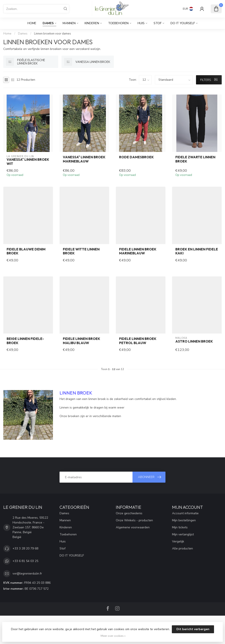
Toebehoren (118, 23)
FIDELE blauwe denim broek (26, 251)
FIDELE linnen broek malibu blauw (82, 341)
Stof (158, 23)
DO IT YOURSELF (183, 23)
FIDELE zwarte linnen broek (195, 159)
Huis (141, 23)
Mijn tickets (180, 527)
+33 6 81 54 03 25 (25, 561)
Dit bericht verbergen (193, 629)
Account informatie (185, 513)
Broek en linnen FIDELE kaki (197, 251)
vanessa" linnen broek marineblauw (84, 159)
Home (32, 23)
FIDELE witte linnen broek (81, 251)
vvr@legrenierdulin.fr (27, 574)
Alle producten (182, 548)
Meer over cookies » (113, 636)
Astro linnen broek (194, 341)
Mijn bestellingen (184, 520)
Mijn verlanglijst (183, 534)
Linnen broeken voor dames (53, 34)
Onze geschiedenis (129, 513)
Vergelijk (178, 541)
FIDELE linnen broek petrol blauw (138, 341)
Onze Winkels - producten (134, 520)
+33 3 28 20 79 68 (25, 548)
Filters (209, 80)
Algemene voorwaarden (133, 527)
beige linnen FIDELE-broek (25, 341)
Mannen (69, 23)
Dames (48, 23)
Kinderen (92, 23)
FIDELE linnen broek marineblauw (138, 251)
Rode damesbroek (136, 157)
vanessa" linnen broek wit (28, 162)
